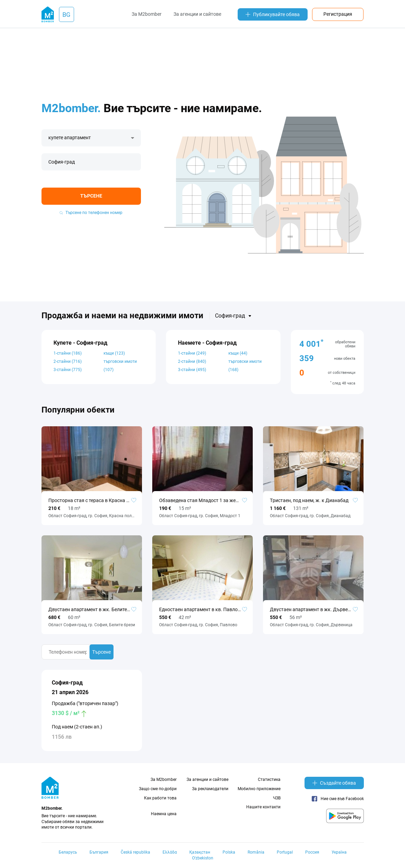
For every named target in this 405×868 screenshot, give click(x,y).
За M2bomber (147, 14)
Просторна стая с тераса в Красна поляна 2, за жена (92, 500)
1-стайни (68, 353)
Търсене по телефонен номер (91, 213)
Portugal (285, 852)
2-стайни (68, 361)
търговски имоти (120, 366)
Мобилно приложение (259, 789)
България (99, 852)
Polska (229, 852)
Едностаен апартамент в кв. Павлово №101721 (202, 609)
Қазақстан (200, 852)
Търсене (91, 196)
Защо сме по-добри (158, 789)
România (256, 852)
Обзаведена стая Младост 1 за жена (200, 500)
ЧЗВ (277, 798)
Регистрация (338, 14)
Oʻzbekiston (203, 858)
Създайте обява (334, 783)
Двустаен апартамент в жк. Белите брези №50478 (92, 609)
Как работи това (160, 798)
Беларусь (68, 852)
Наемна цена (164, 814)
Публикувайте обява (273, 14)
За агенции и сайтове (197, 14)
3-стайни (68, 370)
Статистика (269, 780)
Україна (339, 852)
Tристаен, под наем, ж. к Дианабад (309, 500)
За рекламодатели (210, 789)
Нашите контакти (263, 807)
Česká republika (135, 852)
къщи (114, 353)
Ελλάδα (170, 852)
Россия (312, 852)
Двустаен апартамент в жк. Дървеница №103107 (313, 609)
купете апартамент (70, 138)
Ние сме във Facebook (338, 799)
